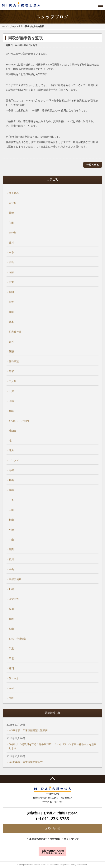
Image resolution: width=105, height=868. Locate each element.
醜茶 (11, 351)
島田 (11, 549)
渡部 (11, 401)
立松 (11, 698)
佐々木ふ (14, 678)
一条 (11, 500)
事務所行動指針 (38, 839)
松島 (11, 262)
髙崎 (11, 411)
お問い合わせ (53, 828)
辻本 (11, 322)
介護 (11, 619)
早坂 (11, 658)
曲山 (11, 569)
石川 (11, 559)
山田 (21, 26)
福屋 (11, 609)
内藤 (11, 272)
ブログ (13, 26)
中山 (11, 540)
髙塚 (11, 371)
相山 (11, 520)
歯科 (11, 342)
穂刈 (11, 668)
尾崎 (11, 470)
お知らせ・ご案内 (19, 421)
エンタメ (14, 460)
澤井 (11, 441)
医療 (11, 302)
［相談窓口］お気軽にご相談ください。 (52, 817)
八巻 (11, 252)
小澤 (11, 391)
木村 (11, 688)
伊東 (11, 649)
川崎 (11, 589)
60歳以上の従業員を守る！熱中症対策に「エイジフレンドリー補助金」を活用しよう (53, 746)
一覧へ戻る (93, 165)
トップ (4, 26)
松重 (11, 282)
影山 (11, 629)
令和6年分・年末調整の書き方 (26, 762)
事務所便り (15, 579)
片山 (11, 480)
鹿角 (11, 450)
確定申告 (14, 599)
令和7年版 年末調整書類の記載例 (28, 730)
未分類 (13, 203)
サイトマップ (71, 839)
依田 (11, 223)
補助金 (13, 431)
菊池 (11, 213)
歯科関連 (14, 361)
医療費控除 (15, 332)
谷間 (11, 292)
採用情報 (55, 839)
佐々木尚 (14, 193)
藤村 (11, 243)
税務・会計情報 (18, 639)
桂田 (11, 312)
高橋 (11, 490)
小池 (11, 530)
